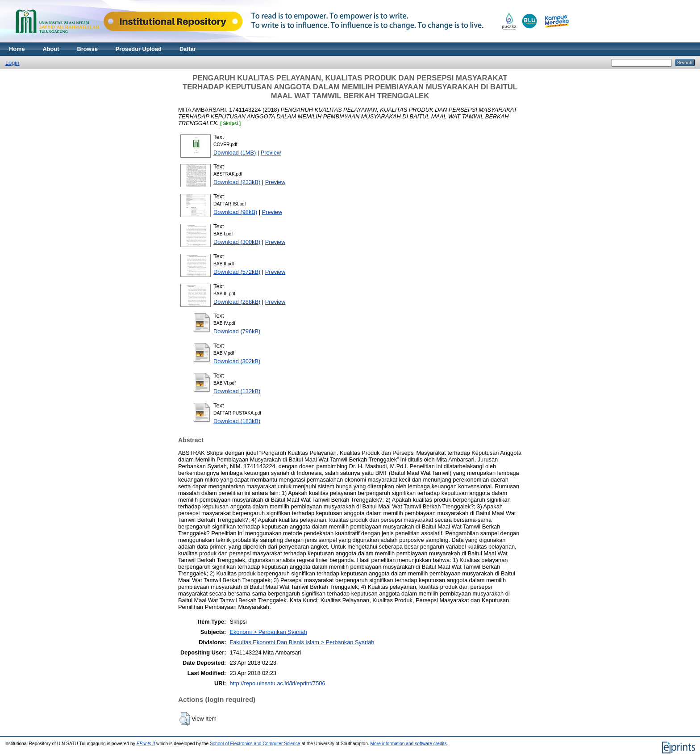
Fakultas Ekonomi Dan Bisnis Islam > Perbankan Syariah (302, 642)
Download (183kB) (237, 421)
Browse (87, 49)
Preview (271, 153)
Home (17, 49)
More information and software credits (409, 744)
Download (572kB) (237, 272)
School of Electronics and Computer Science (255, 744)
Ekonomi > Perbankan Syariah (268, 632)
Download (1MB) (235, 153)
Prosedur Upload (139, 49)
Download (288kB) (237, 302)
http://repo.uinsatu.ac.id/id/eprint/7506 (277, 683)
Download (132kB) (237, 391)
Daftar (188, 49)
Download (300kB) (237, 242)
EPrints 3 (146, 744)
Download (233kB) (237, 182)
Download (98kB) (235, 212)
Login (12, 63)
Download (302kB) (237, 361)
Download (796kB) (237, 331)
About (51, 49)
